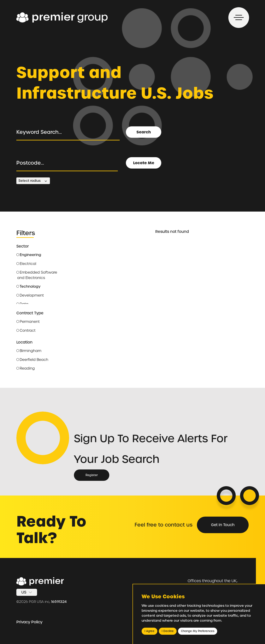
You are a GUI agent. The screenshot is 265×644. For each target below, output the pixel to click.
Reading (26, 368)
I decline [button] (168, 631)
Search (144, 132)
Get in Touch (223, 525)
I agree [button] (149, 631)
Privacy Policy (29, 622)
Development (30, 295)
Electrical (26, 264)
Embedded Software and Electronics (37, 275)
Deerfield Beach (32, 360)
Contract (26, 330)
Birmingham (29, 351)
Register (92, 475)
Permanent (28, 322)
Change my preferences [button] (198, 631)
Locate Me (144, 163)
